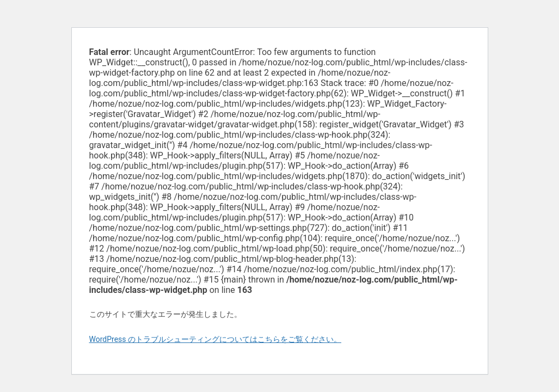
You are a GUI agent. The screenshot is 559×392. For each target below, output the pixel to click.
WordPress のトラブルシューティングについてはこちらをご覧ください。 (216, 339)
